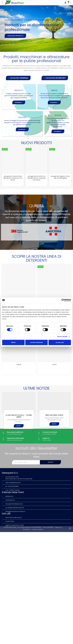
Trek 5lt (19, 365)
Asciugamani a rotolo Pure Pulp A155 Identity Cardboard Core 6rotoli (36, 178)
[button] (18, 78)
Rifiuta (13, 342)
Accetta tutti (60, 342)
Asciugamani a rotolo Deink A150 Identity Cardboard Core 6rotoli (13, 178)
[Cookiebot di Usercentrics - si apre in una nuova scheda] (63, 300)
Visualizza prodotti (15, 36)
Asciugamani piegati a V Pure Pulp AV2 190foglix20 (60, 177)
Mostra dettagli (62, 336)
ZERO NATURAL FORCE (54, 415)
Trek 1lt (54, 365)
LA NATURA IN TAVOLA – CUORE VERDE (19, 416)
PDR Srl (41, 530)
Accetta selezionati (36, 342)
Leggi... (19, 426)
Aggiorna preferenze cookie (15, 526)
